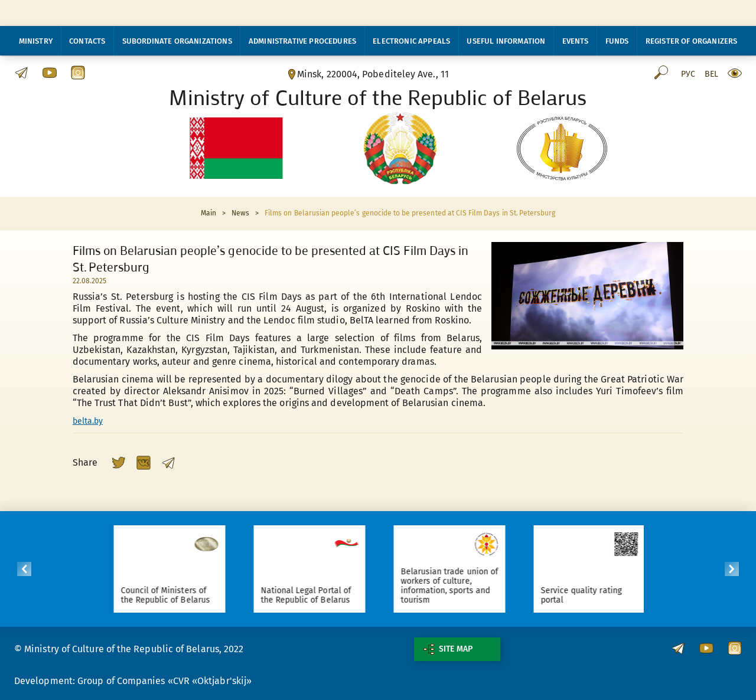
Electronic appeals (411, 41)
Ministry (36, 41)
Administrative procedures (302, 41)
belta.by (88, 421)
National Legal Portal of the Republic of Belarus (315, 595)
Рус (688, 74)
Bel (711, 74)
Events (576, 41)
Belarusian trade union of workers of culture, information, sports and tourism (459, 586)
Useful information (506, 41)
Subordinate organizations (177, 41)
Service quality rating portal (590, 595)
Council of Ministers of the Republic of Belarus (175, 595)
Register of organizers (692, 41)
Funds (617, 41)
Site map (448, 649)
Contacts (87, 41)
